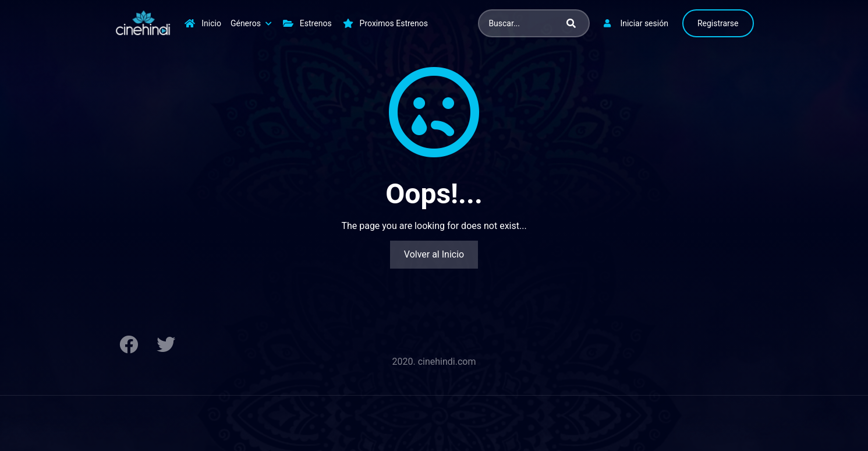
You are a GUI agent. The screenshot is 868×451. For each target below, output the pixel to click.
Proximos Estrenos (394, 23)
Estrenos (316, 23)
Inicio (211, 23)
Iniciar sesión (644, 23)
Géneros (246, 23)
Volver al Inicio (434, 254)
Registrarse (718, 23)
